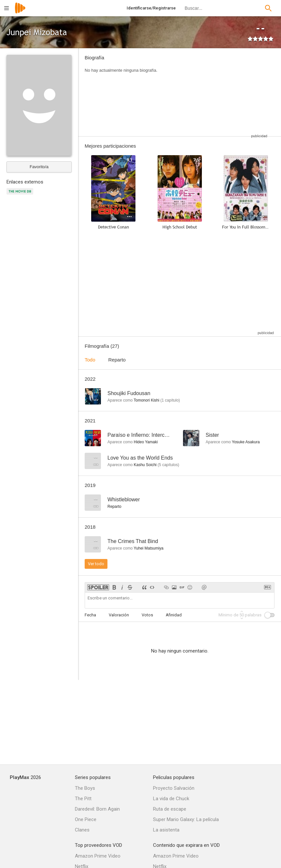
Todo (90, 360)
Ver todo (96, 564)
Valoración (119, 615)
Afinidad (174, 615)
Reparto (117, 360)
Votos (147, 615)
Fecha (90, 615)
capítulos (168, 465)
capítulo (170, 400)
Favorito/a (39, 167)
